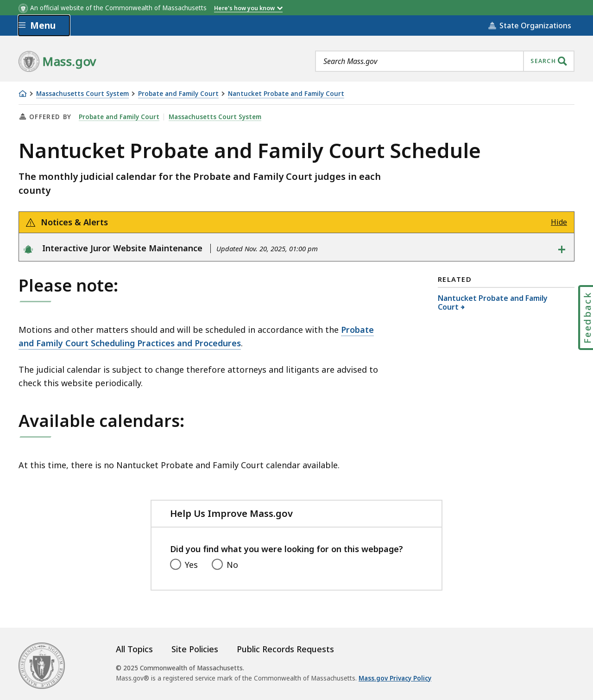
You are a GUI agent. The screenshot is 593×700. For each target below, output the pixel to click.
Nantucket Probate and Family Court (286, 94)
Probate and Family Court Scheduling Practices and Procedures (196, 336)
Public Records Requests (285, 649)
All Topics (134, 649)
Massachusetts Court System (82, 94)
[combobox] (445, 61)
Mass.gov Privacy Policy (395, 678)
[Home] (23, 94)
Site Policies (195, 649)
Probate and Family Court (178, 94)
